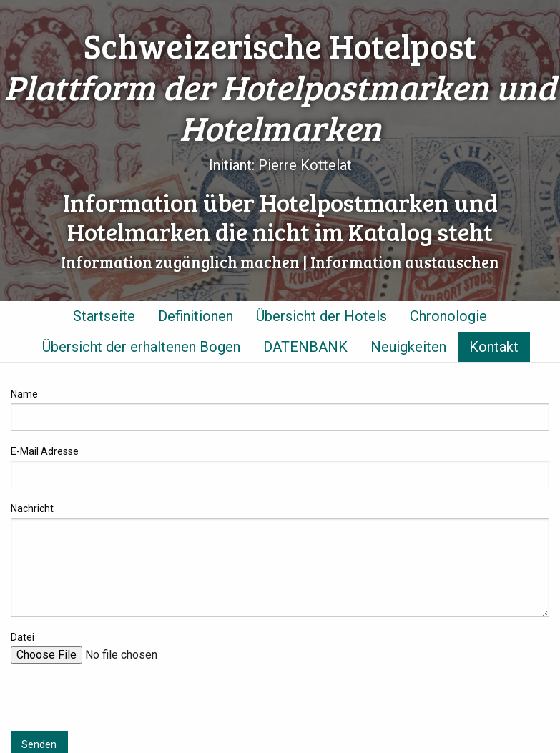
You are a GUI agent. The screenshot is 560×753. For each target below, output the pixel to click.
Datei (23, 637)
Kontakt (494, 347)
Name (24, 394)
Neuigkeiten (408, 347)
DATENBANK (305, 347)
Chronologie (448, 316)
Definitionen (196, 316)
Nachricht (32, 508)
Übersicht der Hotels (321, 316)
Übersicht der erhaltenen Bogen (141, 347)
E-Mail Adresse (45, 451)
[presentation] (119, 703)
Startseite (104, 316)
